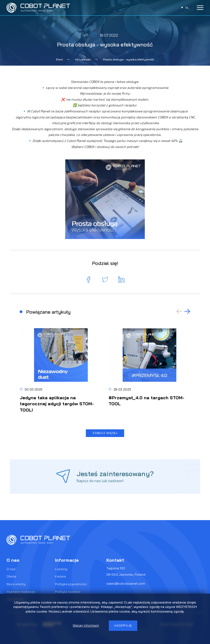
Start (59, 59)
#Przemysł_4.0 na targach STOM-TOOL (146, 401)
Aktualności (83, 59)
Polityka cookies (68, 592)
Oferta (11, 577)
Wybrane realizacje (21, 592)
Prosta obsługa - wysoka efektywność (129, 59)
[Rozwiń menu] (200, 8)
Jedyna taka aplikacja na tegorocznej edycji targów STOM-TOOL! (57, 404)
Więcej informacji (86, 625)
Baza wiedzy (16, 584)
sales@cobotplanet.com (126, 583)
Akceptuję (123, 626)
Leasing (61, 569)
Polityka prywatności (71, 584)
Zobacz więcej (105, 433)
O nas (11, 569)
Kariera (60, 577)
